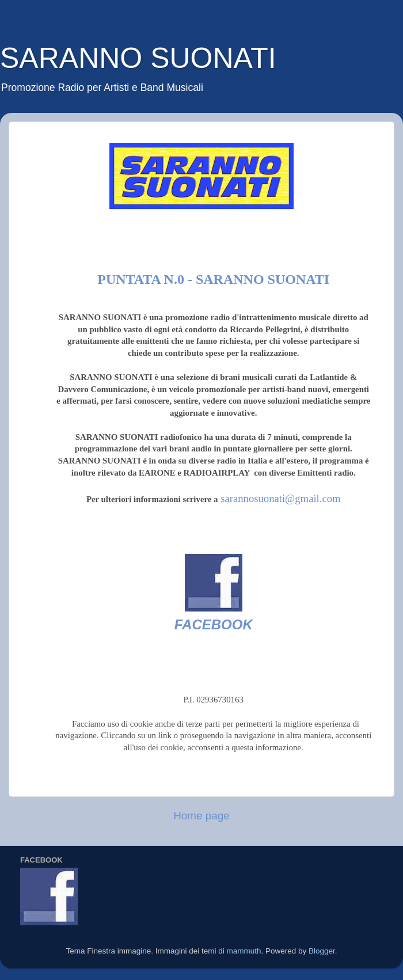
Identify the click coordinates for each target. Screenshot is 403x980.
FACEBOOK (214, 624)
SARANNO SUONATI (138, 58)
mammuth (244, 951)
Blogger (322, 951)
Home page (201, 816)
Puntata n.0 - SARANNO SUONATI (213, 279)
